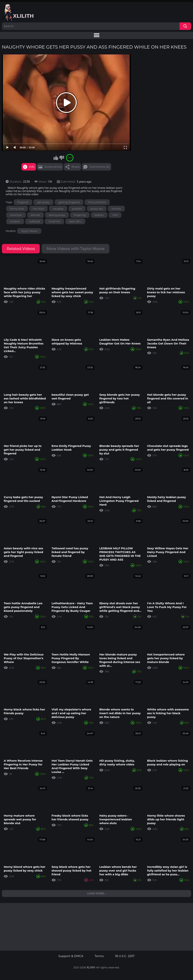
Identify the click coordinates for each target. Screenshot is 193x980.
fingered (23, 202)
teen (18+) (75, 221)
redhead (34, 221)
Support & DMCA (71, 956)
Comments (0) (100, 167)
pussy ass (97, 209)
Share (75, 167)
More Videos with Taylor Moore (75, 249)
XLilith (91, 967)
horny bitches (97, 202)
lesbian (99, 215)
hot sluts (39, 209)
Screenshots (53, 167)
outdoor (15, 221)
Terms (99, 956)
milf (115, 215)
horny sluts (17, 209)
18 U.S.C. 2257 (125, 956)
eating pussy (57, 215)
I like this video (56, 158)
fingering (80, 215)
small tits (54, 221)
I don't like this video (62, 158)
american (16, 215)
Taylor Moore (29, 231)
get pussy (43, 202)
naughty (58, 209)
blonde (35, 215)
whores (116, 209)
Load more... (96, 893)
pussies (77, 209)
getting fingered (69, 202)
